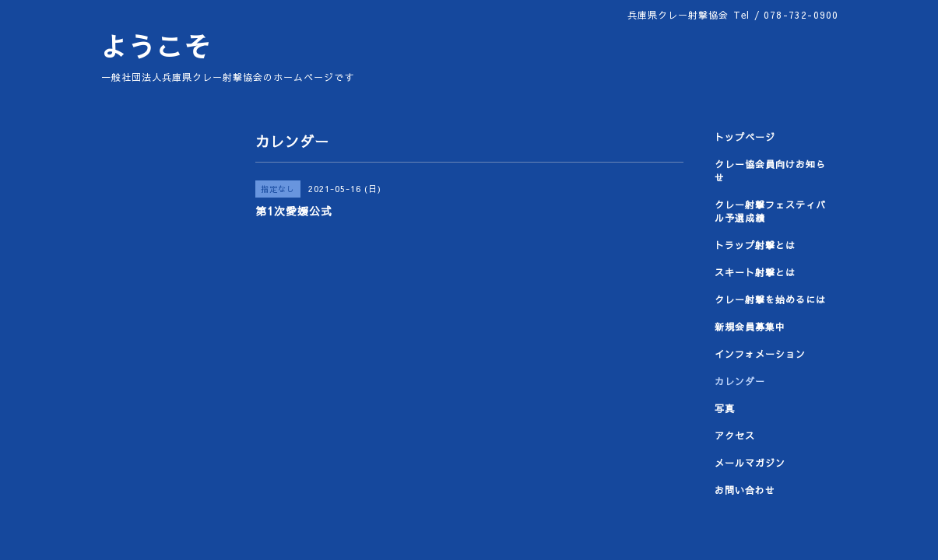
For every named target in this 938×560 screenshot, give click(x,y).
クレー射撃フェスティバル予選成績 (770, 211)
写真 (725, 408)
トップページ (745, 137)
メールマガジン (750, 463)
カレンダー (740, 381)
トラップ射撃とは (755, 245)
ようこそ (156, 46)
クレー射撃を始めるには (770, 299)
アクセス (735, 436)
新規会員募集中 (750, 327)
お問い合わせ (745, 490)
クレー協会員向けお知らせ (770, 171)
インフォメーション (760, 354)
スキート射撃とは (755, 272)
